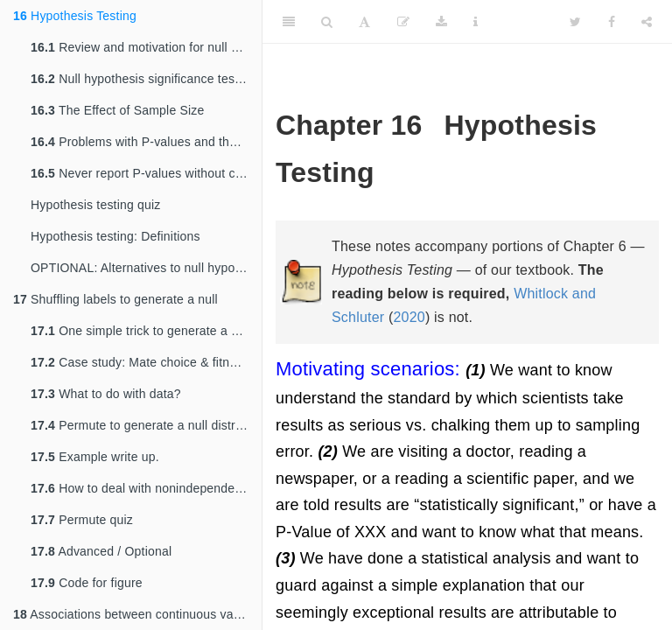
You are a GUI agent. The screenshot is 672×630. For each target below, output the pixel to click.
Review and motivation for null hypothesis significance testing (146, 47)
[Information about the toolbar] (476, 22)
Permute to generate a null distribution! (146, 425)
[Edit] (403, 22)
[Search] (327, 22)
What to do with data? (106, 394)
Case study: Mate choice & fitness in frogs (146, 362)
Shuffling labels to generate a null (115, 299)
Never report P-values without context (146, 173)
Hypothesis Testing (75, 16)
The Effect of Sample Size (118, 110)
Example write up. (95, 457)
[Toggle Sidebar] (289, 22)
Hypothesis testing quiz (96, 205)
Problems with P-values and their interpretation (146, 142)
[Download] (441, 22)
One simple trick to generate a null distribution (146, 331)
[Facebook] (612, 22)
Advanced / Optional (101, 551)
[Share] (647, 22)
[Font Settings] (364, 22)
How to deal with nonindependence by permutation (146, 488)
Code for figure (87, 583)
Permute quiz (82, 520)
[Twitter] (575, 22)
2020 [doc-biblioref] (409, 317)
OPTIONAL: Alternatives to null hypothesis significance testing (146, 268)
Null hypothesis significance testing (143, 79)
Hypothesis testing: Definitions (115, 236)
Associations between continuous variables (137, 614)
